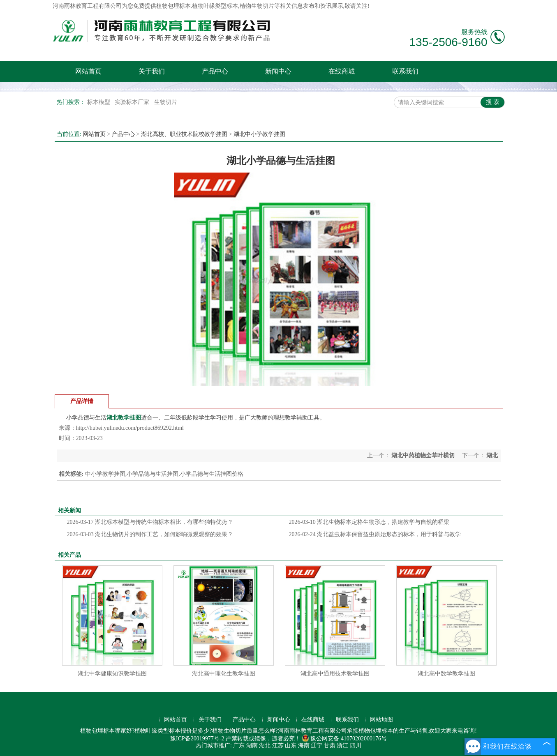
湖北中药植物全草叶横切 (423, 455)
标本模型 (99, 102)
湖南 (252, 746)
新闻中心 (278, 71)
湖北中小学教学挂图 (259, 134)
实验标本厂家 (133, 102)
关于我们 (152, 71)
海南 (304, 746)
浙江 (342, 746)
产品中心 (215, 71)
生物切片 (166, 102)
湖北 (265, 746)
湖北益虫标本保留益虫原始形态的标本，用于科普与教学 (375, 534)
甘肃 (330, 746)
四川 (356, 746)
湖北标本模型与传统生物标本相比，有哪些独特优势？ (150, 522)
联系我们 (405, 71)
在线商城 (342, 71)
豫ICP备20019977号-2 (197, 739)
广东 (239, 746)
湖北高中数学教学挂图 (446, 674)
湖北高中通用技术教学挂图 (335, 674)
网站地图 (381, 720)
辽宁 (317, 746)
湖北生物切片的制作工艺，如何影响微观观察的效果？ (150, 534)
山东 (291, 746)
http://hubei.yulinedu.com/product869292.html (130, 428)
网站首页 (88, 71)
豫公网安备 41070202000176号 (344, 739)
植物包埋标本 (173, 6)
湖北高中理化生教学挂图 (224, 674)
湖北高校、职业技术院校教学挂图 (184, 134)
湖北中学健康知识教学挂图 (112, 674)
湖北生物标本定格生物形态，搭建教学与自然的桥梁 (369, 522)
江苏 (278, 746)
